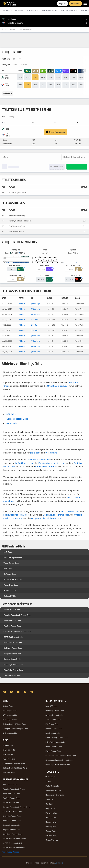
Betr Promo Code (52, 733)
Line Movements (26, 29)
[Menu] (85, 4)
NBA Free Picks (9, 754)
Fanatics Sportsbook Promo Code (17, 615)
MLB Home (8, 11)
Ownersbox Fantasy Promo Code (59, 760)
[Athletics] (7, 78)
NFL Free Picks (9, 750)
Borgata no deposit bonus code (46, 518)
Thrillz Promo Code (53, 720)
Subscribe (76, 4)
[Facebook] (5, 692)
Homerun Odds (10, 590)
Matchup (7, 93)
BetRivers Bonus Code (12, 821)
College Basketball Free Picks (15, 768)
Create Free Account (56, 132)
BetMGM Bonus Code (12, 621)
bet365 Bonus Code (12, 610)
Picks (12, 29)
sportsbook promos (45, 467)
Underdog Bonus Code (12, 816)
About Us (49, 799)
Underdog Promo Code (13, 643)
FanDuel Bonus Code (11, 798)
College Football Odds (17, 419)
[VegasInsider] (44, 687)
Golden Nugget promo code (56, 515)
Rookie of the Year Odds (13, 579)
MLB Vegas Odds (10, 720)
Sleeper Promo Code (12, 653)
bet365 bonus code (24, 463)
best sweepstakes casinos (16, 515)
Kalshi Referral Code (12, 675)
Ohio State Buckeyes (57, 386)
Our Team (49, 804)
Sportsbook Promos (53, 790)
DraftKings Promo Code (13, 664)
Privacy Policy (51, 813)
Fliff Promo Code (52, 724)
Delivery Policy (51, 826)
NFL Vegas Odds (10, 711)
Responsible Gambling (55, 795)
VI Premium (50, 777)
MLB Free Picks (9, 759)
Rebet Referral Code (54, 747)
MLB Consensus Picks (69, 11)
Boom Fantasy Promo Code (57, 738)
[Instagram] (32, 692)
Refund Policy (51, 822)
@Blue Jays (36, 304)
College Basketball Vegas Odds (15, 729)
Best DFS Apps (52, 706)
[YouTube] (19, 692)
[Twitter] (12, 692)
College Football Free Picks (14, 763)
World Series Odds (11, 563)
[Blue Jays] (7, 86)
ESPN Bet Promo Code (13, 637)
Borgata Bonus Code (12, 659)
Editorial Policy (51, 835)
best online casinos (70, 511)
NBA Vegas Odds (10, 715)
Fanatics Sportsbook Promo (14, 789)
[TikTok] (25, 692)
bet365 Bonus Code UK (12, 843)
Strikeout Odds (10, 596)
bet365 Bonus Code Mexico (14, 848)
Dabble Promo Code (54, 729)
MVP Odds (8, 569)
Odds (4, 29)
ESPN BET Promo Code (12, 812)
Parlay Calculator (52, 786)
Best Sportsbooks (10, 785)
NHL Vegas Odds (10, 733)
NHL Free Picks (9, 772)
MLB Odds (19, 11)
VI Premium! (51, 453)
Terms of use (51, 817)
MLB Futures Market (50, 11)
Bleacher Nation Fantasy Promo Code (61, 756)
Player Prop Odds (11, 585)
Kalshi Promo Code (53, 751)
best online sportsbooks (39, 460)
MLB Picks (33, 11)
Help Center (50, 808)
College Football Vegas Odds (14, 724)
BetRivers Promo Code (13, 648)
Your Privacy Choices (10, 852)
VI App (48, 781)
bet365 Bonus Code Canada (14, 839)
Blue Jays (35, 320)
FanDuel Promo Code (12, 626)
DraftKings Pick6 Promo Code (58, 765)
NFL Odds (11, 414)
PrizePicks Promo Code (13, 670)
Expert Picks (8, 745)
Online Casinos (52, 840)
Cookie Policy (51, 831)
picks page (35, 453)
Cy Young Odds (10, 574)
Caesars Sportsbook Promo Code (17, 632)
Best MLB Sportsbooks (13, 558)
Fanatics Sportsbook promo (52, 463)
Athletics (22, 304)
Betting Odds (8, 706)
